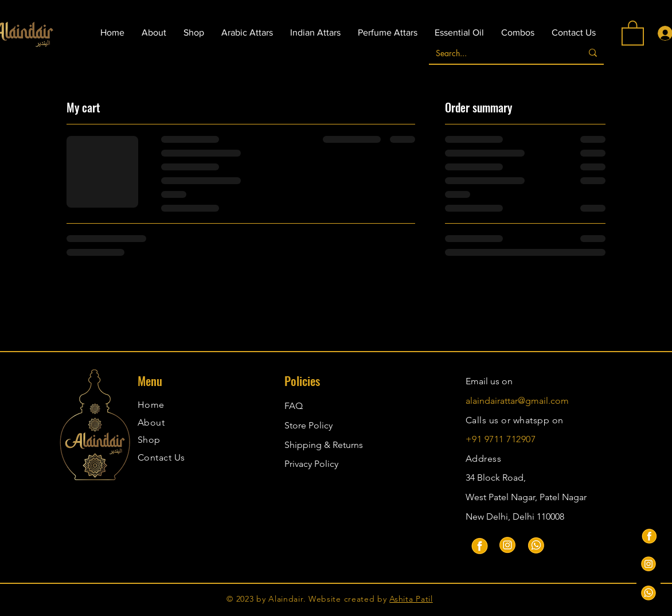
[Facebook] (479, 545)
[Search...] (497, 53)
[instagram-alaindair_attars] (648, 564)
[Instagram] (507, 545)
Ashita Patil (411, 599)
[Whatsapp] (536, 545)
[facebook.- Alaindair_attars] (648, 535)
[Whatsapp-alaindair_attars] (648, 592)
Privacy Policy (311, 464)
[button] (633, 32)
